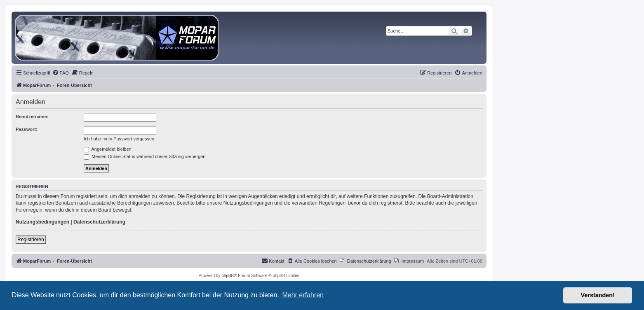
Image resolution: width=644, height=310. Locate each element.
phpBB (228, 276)
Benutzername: (32, 117)
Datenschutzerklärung (99, 222)
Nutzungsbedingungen (42, 222)
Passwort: (27, 129)
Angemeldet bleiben (108, 149)
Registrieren (31, 240)
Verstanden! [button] (598, 295)
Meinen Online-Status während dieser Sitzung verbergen (145, 156)
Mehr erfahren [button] (303, 295)
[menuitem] (61, 73)
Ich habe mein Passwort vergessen (119, 139)
